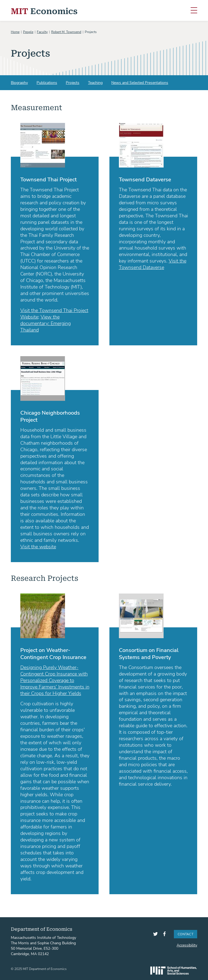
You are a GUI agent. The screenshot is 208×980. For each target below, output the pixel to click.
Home (15, 32)
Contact (186, 934)
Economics (44, 10)
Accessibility (187, 945)
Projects (73, 82)
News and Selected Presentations (140, 82)
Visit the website (38, 546)
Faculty (42, 32)
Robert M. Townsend (66, 32)
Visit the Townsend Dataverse (153, 264)
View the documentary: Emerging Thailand (45, 323)
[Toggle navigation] (194, 11)
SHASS (173, 971)
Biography (19, 82)
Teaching (95, 82)
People (28, 32)
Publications (47, 82)
